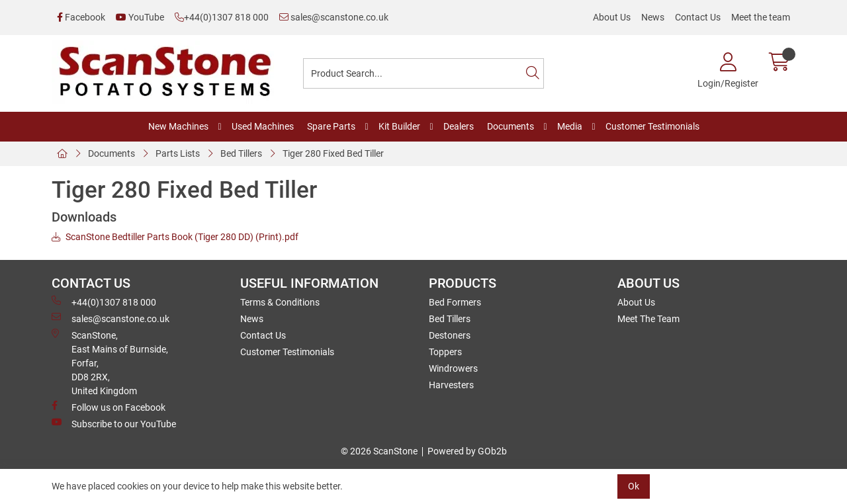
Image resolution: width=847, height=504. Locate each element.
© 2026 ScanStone (379, 451)
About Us (612, 17)
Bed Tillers (241, 153)
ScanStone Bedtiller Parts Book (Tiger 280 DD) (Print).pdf (175, 237)
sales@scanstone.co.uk (334, 17)
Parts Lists (178, 153)
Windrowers (453, 368)
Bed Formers (455, 302)
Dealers (459, 126)
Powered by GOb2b (467, 451)
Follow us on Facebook (109, 407)
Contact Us (698, 17)
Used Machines (263, 126)
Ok (634, 486)
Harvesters (451, 385)
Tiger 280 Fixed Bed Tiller (333, 153)
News (653, 17)
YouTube (140, 17)
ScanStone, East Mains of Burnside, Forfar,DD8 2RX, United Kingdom (110, 362)
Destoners (450, 335)
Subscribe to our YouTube (114, 423)
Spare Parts (331, 126)
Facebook (81, 17)
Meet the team (761, 17)
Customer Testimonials (652, 126)
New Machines (178, 126)
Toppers (445, 352)
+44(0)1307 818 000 (222, 17)
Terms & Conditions (280, 302)
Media (570, 126)
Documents (511, 126)
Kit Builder (399, 126)
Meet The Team (648, 319)
